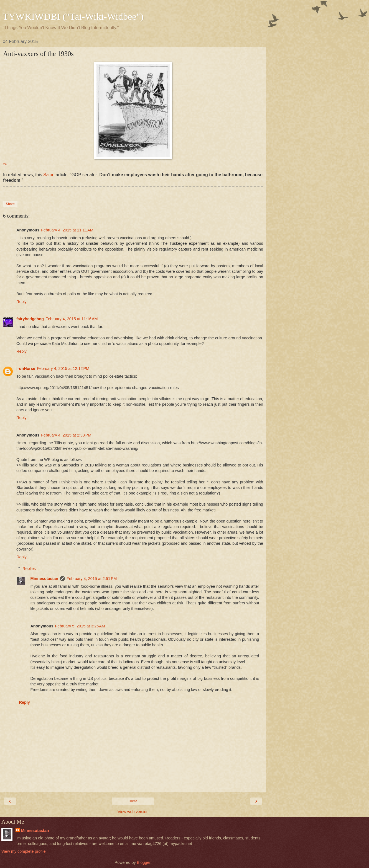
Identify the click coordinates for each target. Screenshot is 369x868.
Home (133, 801)
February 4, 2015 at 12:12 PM (63, 369)
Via (5, 164)
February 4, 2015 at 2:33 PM (66, 435)
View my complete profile (24, 851)
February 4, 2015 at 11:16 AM (72, 319)
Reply (21, 302)
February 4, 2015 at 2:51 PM (92, 579)
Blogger (144, 862)
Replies (29, 569)
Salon (49, 175)
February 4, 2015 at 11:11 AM (67, 230)
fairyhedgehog (30, 319)
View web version (133, 812)
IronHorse (26, 369)
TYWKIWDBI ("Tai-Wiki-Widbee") (73, 16)
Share (10, 204)
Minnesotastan (44, 579)
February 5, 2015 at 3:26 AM (80, 626)
